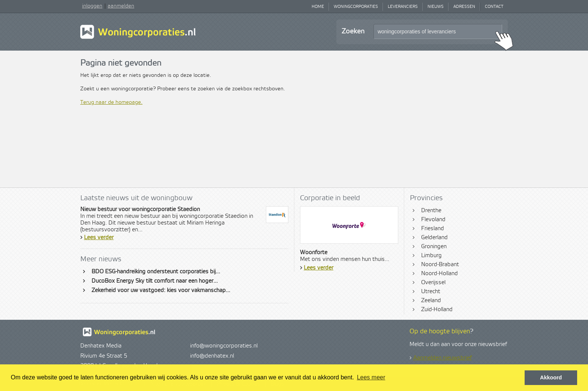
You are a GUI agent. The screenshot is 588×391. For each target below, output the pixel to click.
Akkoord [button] (551, 378)
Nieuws (436, 7)
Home (318, 7)
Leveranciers (403, 7)
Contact (494, 7)
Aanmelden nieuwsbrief (442, 358)
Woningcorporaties (356, 7)
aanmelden (121, 6)
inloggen (92, 6)
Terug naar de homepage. (111, 102)
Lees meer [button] (371, 377)
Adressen (464, 7)
